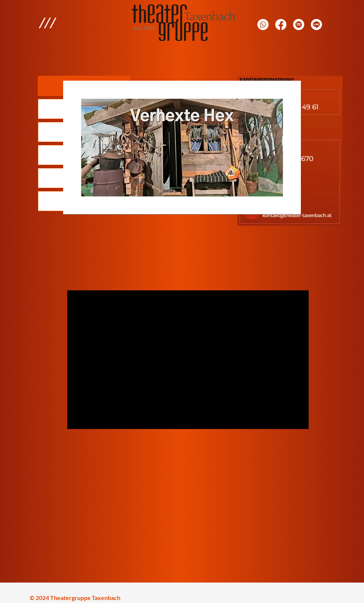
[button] (47, 23)
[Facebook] (281, 25)
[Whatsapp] (263, 25)
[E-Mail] (299, 25)
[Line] (316, 25)
